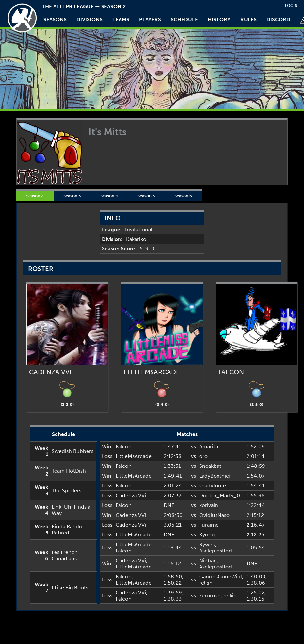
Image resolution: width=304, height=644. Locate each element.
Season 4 (109, 196)
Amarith (209, 446)
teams (121, 19)
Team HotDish (69, 471)
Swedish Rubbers (72, 451)
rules (248, 19)
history (219, 19)
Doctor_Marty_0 (220, 495)
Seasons (55, 19)
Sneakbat (210, 466)
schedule (184, 19)
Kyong (207, 535)
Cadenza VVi (131, 495)
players (150, 19)
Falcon (124, 446)
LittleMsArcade (134, 456)
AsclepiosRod (216, 551)
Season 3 (72, 196)
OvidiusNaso (214, 515)
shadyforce (213, 486)
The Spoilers (66, 491)
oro (203, 456)
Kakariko (136, 239)
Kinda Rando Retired (67, 530)
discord (278, 19)
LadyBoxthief (215, 476)
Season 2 (35, 196)
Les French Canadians (65, 555)
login (291, 6)
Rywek (207, 544)
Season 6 (183, 196)
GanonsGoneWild (221, 576)
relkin (206, 583)
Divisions (89, 19)
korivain (209, 505)
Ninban (208, 560)
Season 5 (146, 196)
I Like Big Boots (70, 588)
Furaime (209, 525)
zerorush (210, 595)
